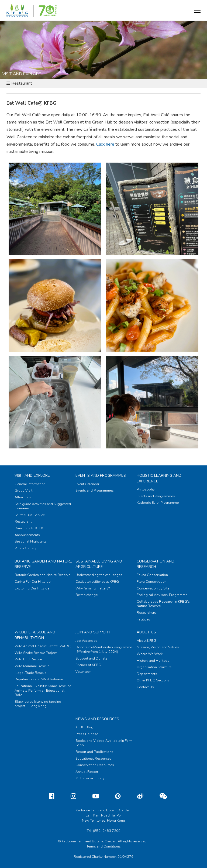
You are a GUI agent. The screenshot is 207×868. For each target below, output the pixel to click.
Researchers (146, 613)
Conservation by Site (153, 588)
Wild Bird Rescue (28, 659)
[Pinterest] (114, 796)
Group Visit (23, 490)
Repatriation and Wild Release (39, 679)
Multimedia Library (90, 778)
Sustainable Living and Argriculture (99, 564)
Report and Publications (94, 752)
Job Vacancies (86, 641)
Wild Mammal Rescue (32, 666)
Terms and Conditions (104, 846)
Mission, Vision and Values (158, 647)
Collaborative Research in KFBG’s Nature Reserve (163, 604)
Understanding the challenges (99, 575)
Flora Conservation (152, 582)
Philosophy (146, 489)
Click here (105, 144)
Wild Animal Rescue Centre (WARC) (43, 646)
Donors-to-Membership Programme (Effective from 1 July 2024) (104, 649)
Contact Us (145, 687)
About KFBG (146, 641)
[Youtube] (91, 796)
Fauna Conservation (152, 575)
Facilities (144, 619)
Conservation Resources (95, 765)
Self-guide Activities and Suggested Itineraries (43, 506)
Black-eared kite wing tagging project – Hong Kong (38, 704)
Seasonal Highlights (31, 541)
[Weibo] (136, 796)
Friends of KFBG (88, 665)
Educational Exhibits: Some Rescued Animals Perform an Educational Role (43, 690)
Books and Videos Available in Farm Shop (104, 743)
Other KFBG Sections (153, 680)
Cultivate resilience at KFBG (97, 582)
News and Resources (97, 719)
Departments (147, 674)
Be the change (87, 595)
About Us (146, 632)
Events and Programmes (101, 476)
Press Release (87, 734)
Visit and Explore (32, 476)
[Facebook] (47, 796)
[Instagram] (69, 796)
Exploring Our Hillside (32, 588)
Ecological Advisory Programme (162, 595)
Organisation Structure (154, 667)
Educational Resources (93, 759)
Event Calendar (87, 484)
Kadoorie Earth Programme (158, 503)
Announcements (27, 535)
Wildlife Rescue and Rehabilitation (35, 635)
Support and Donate (91, 658)
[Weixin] (159, 796)
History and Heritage (153, 661)
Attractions (23, 497)
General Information (30, 484)
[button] (197, 10)
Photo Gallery (25, 548)
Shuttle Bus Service (30, 515)
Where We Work (150, 654)
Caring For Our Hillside (32, 582)
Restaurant (23, 522)
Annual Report (87, 772)
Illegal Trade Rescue (30, 673)
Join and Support (93, 632)
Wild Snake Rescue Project (36, 653)
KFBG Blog (84, 727)
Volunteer (83, 672)
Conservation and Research (156, 564)
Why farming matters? (93, 588)
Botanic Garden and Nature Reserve (42, 575)
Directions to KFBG (30, 528)
